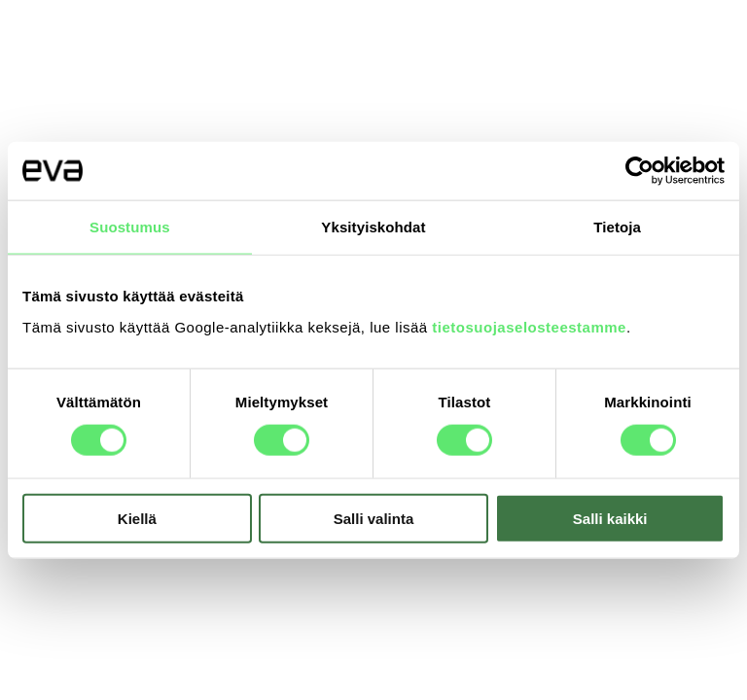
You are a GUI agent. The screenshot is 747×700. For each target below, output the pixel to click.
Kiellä (137, 518)
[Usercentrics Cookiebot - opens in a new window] (640, 171)
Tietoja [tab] (617, 227)
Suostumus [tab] (130, 227)
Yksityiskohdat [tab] (373, 227)
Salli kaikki (610, 518)
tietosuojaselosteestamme (529, 326)
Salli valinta (374, 518)
